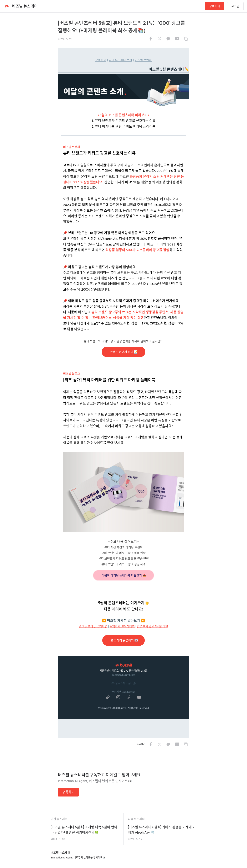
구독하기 (215, 6)
